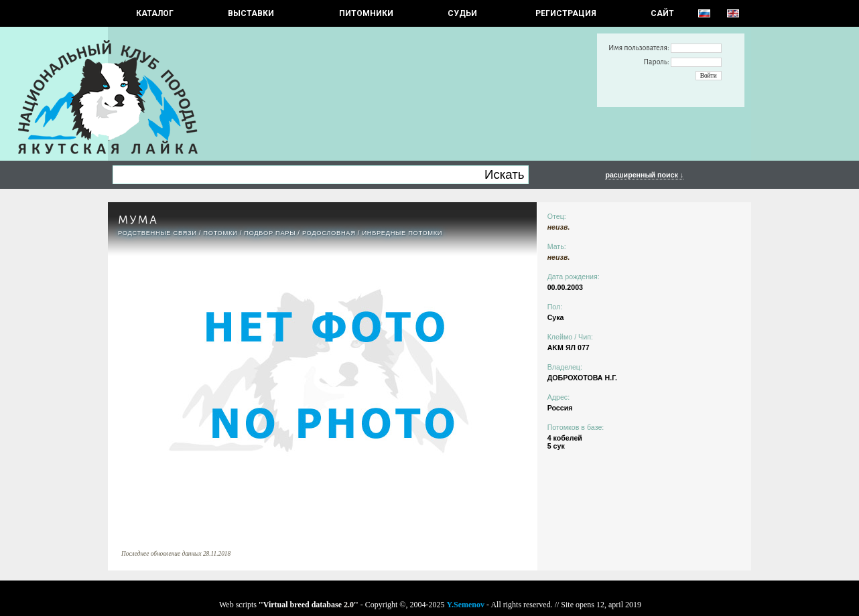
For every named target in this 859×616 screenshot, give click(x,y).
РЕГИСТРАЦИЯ (566, 13)
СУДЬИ (462, 13)
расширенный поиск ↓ (644, 175)
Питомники (366, 13)
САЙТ (662, 13)
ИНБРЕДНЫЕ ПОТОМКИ (402, 233)
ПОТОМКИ (220, 233)
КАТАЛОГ (155, 13)
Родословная (329, 233)
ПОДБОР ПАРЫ (270, 233)
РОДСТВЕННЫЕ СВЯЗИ (157, 233)
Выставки (251, 13)
